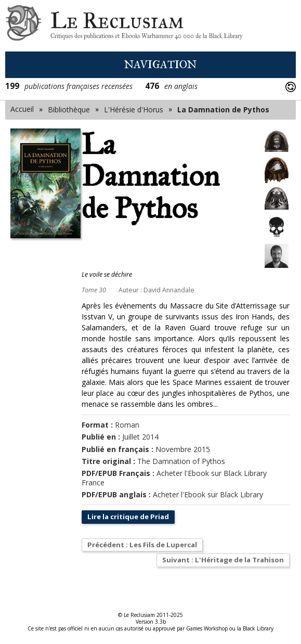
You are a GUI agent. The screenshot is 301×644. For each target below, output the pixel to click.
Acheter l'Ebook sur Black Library (208, 494)
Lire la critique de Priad (131, 517)
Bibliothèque (69, 110)
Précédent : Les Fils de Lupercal (146, 545)
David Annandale (169, 290)
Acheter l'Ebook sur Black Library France (174, 478)
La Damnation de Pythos (223, 110)
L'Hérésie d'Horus (134, 110)
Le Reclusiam (23, 26)
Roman (127, 425)
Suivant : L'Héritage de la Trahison (219, 561)
